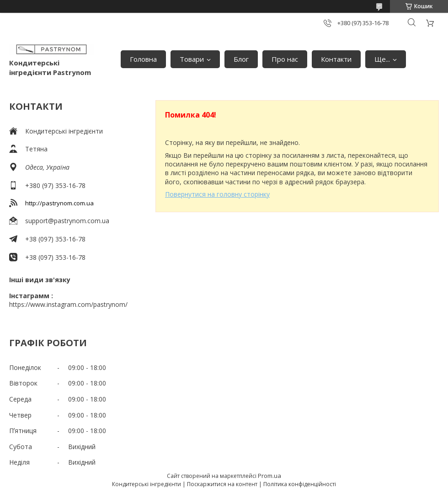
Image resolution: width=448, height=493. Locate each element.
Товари (192, 59)
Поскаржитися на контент (222, 484)
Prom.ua (269, 476)
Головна (143, 59)
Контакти (336, 59)
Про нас (285, 59)
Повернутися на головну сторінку (217, 194)
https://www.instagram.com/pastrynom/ (68, 304)
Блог (241, 59)
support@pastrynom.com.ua (67, 221)
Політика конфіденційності (300, 484)
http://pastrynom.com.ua (59, 203)
